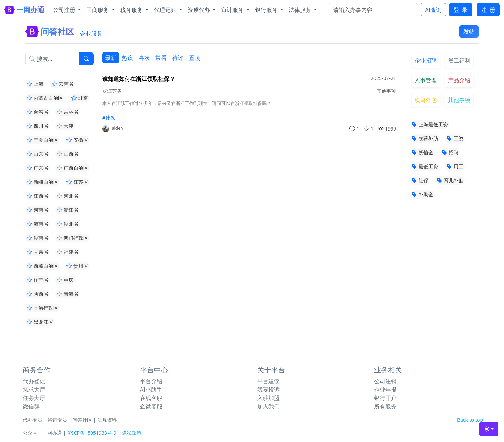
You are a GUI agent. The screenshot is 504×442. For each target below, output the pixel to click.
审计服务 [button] (233, 10)
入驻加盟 (268, 398)
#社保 (109, 118)
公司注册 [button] (65, 10)
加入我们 (268, 406)
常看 (161, 58)
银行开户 (385, 398)
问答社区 (82, 420)
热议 (127, 58)
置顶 (195, 58)
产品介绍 (459, 80)
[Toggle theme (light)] (489, 429)
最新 (111, 58)
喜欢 (144, 58)
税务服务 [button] (132, 10)
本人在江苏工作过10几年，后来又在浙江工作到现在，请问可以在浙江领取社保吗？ (187, 103)
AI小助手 (151, 390)
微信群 (31, 406)
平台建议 (268, 381)
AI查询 (434, 10)
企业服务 (91, 34)
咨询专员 (57, 420)
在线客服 (151, 398)
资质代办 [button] (199, 10)
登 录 (461, 10)
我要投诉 (268, 390)
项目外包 (426, 100)
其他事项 (459, 100)
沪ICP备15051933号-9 (92, 433)
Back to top (470, 420)
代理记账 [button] (166, 10)
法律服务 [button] (301, 10)
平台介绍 (151, 381)
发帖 (469, 31)
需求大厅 (34, 390)
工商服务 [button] (98, 10)
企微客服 (151, 406)
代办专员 (33, 420)
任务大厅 (34, 398)
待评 (178, 58)
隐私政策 (132, 433)
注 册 (488, 10)
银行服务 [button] (267, 10)
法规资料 (107, 420)
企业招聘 (426, 61)
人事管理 (426, 80)
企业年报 (385, 390)
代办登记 (34, 381)
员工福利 (459, 61)
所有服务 (385, 406)
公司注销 (385, 381)
